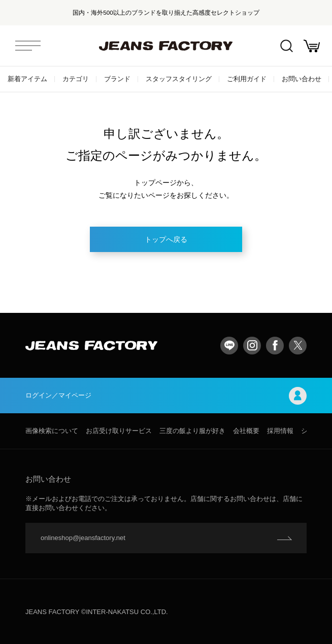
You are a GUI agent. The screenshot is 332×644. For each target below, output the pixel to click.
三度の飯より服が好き (192, 431)
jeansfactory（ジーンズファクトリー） (166, 46)
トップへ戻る (166, 239)
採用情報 (280, 431)
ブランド (117, 79)
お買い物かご (312, 46)
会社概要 (246, 431)
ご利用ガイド (247, 79)
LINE (229, 346)
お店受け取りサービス (119, 431)
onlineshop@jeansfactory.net (83, 538)
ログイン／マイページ (166, 396)
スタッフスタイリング (179, 79)
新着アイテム (27, 79)
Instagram (252, 346)
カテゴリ (76, 79)
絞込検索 (287, 46)
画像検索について (52, 431)
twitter (298, 346)
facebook (275, 346)
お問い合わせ (302, 79)
